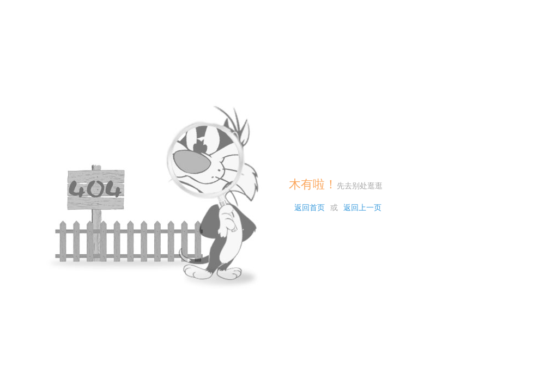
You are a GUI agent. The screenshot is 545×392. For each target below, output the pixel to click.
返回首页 (310, 208)
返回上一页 (362, 208)
